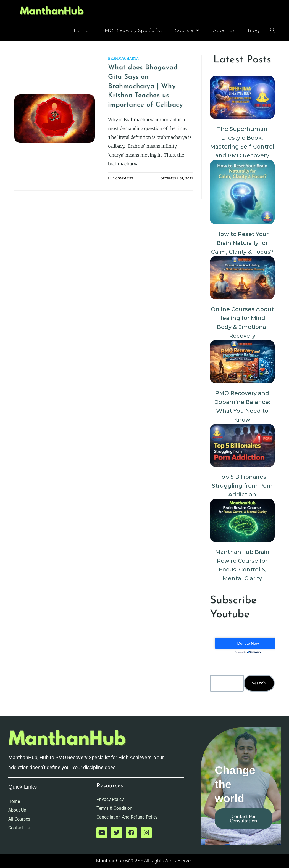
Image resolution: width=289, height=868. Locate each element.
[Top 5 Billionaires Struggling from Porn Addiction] (242, 446)
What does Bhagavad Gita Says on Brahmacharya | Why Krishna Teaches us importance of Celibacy (145, 86)
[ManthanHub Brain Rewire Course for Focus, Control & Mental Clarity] (242, 520)
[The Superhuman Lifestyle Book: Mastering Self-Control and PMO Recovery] (242, 97)
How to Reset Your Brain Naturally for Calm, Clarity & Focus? (242, 243)
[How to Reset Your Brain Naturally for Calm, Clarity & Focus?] (242, 192)
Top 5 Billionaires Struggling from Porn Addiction (242, 486)
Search (259, 683)
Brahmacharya (123, 58)
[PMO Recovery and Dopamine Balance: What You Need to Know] (242, 362)
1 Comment (123, 178)
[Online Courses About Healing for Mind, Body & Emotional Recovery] (242, 278)
